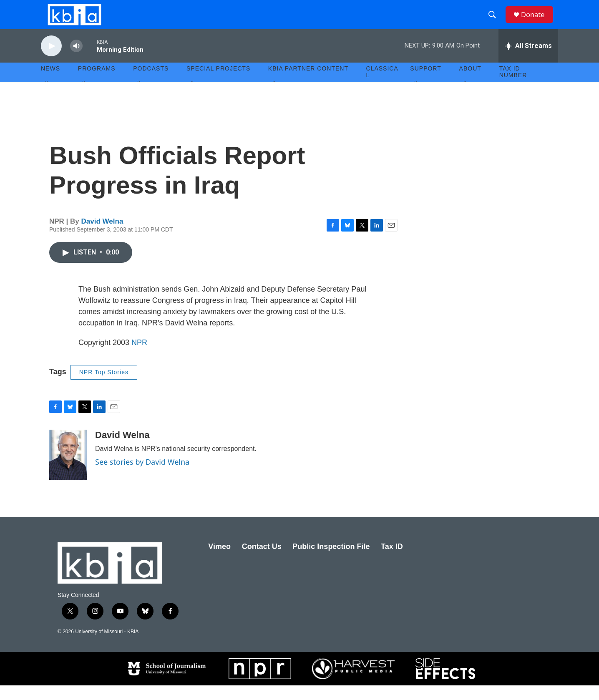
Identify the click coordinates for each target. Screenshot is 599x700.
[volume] (76, 61)
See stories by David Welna (142, 476)
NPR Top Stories (104, 387)
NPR (139, 357)
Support (425, 83)
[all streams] (528, 60)
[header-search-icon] (495, 22)
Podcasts (151, 83)
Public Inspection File (331, 561)
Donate (537, 22)
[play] (51, 61)
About (470, 83)
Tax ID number (513, 87)
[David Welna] (68, 469)
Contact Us (262, 561)
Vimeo (219, 561)
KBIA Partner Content (308, 83)
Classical (382, 87)
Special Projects (218, 83)
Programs (97, 83)
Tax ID (392, 561)
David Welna (102, 236)
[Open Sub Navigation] (47, 97)
